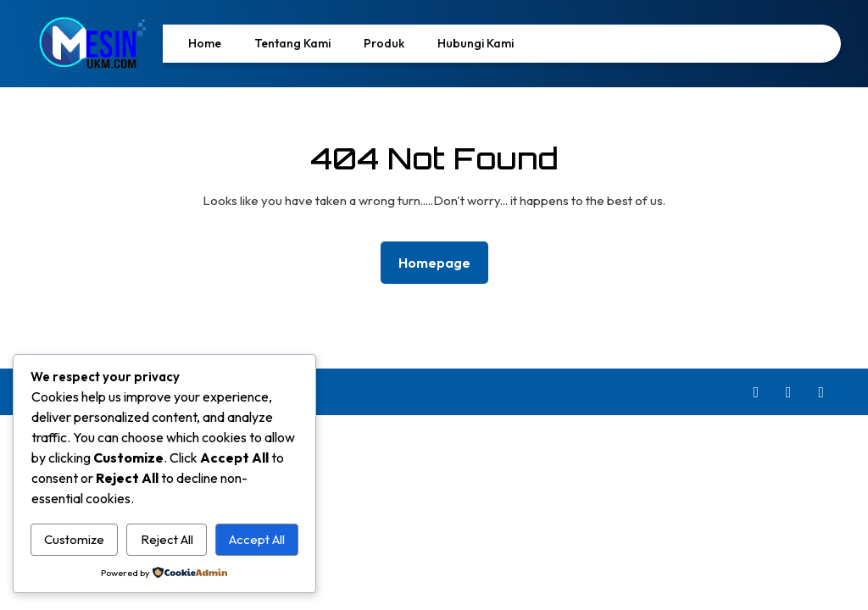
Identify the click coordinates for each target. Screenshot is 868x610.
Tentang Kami (292, 43)
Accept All (257, 539)
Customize (74, 539)
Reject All (167, 539)
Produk (384, 43)
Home (205, 43)
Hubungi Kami (476, 43)
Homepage (441, 261)
